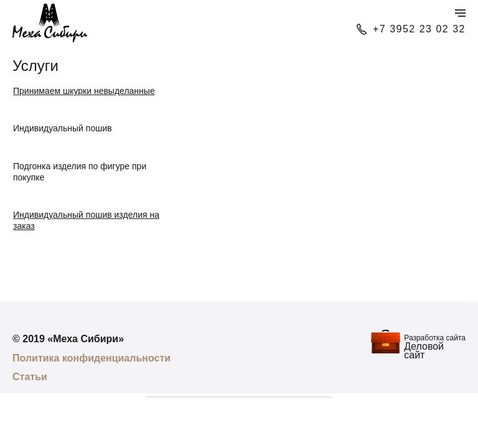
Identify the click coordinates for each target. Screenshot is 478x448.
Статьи (30, 377)
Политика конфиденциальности (91, 358)
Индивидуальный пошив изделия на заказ (86, 220)
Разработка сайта (435, 338)
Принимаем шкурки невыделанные (84, 91)
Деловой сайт (424, 351)
